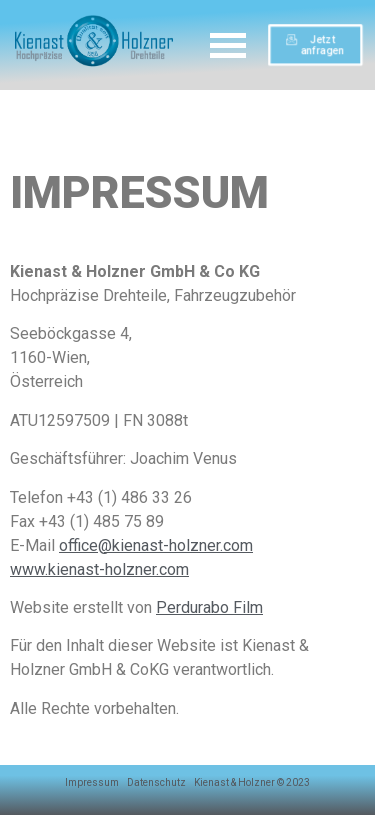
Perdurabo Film (209, 607)
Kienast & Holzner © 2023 (252, 782)
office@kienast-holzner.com (156, 545)
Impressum (92, 782)
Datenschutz (156, 782)
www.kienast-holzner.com (99, 569)
